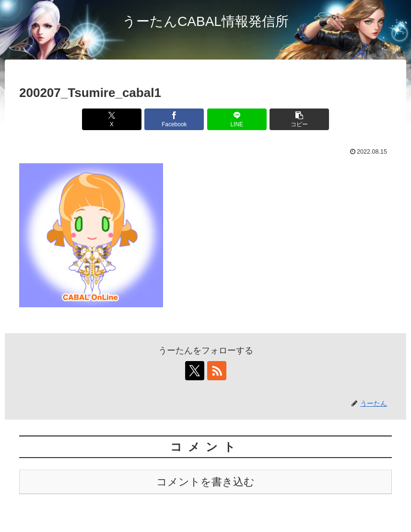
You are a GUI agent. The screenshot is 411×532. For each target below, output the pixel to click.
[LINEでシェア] (237, 119)
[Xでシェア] (112, 119)
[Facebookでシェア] (174, 119)
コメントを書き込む (205, 482)
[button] (299, 119)
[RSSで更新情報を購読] (217, 371)
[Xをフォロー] (195, 371)
